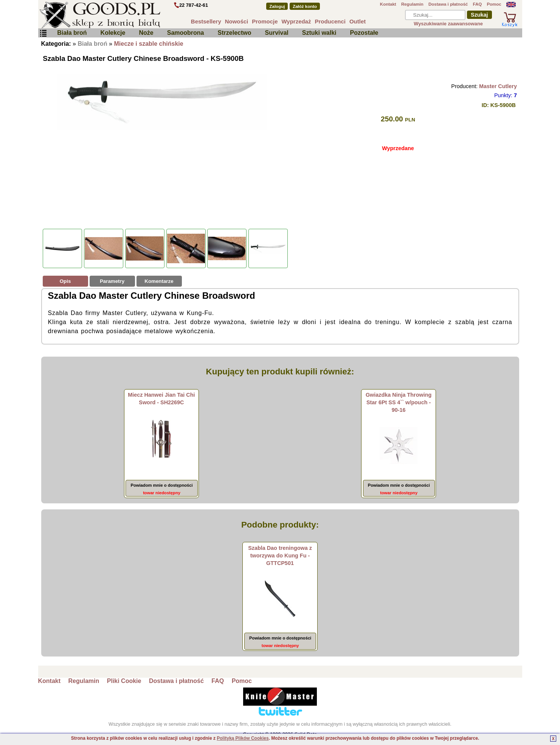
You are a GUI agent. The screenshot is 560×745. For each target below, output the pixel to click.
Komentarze (159, 281)
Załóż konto (305, 6)
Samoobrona (186, 33)
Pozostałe (364, 33)
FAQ (477, 4)
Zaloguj (277, 6)
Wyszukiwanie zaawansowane (448, 24)
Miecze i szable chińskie (148, 44)
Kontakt (388, 4)
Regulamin (412, 4)
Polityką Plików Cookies (243, 738)
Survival (277, 33)
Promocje (265, 21)
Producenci (330, 21)
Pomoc (494, 4)
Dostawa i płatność (448, 4)
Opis (65, 281)
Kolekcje (113, 33)
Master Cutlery (498, 86)
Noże (146, 33)
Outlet (358, 21)
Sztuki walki (319, 33)
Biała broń (72, 33)
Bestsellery (206, 21)
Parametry (112, 281)
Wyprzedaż (296, 21)
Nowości (237, 21)
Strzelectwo (235, 33)
